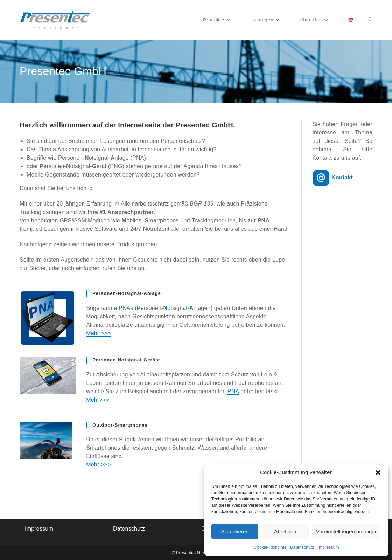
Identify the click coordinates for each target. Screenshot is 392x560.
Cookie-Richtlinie (270, 547)
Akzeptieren (235, 531)
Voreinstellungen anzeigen (347, 531)
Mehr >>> (99, 333)
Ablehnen (285, 531)
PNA (233, 391)
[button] (378, 472)
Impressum (328, 547)
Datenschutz (302, 547)
